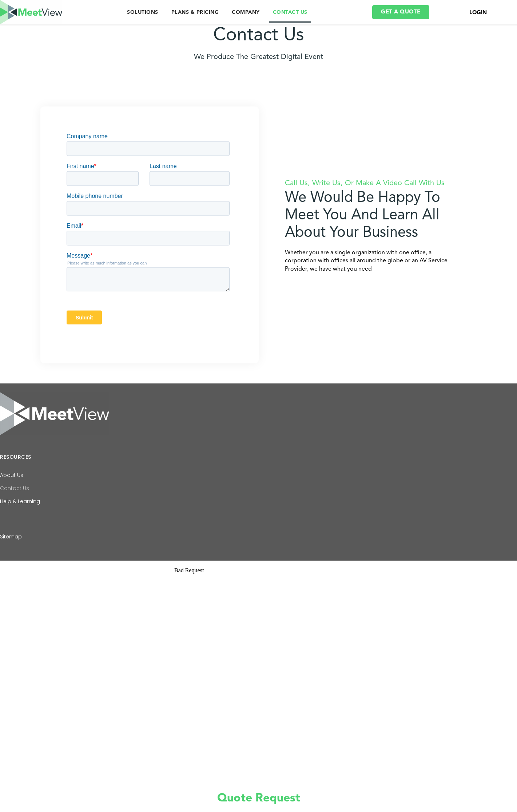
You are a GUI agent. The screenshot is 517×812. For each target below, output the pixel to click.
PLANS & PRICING (195, 12)
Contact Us (15, 492)
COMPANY (246, 12)
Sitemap (11, 541)
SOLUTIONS (143, 12)
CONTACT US (290, 12)
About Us (12, 479)
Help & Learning (20, 505)
